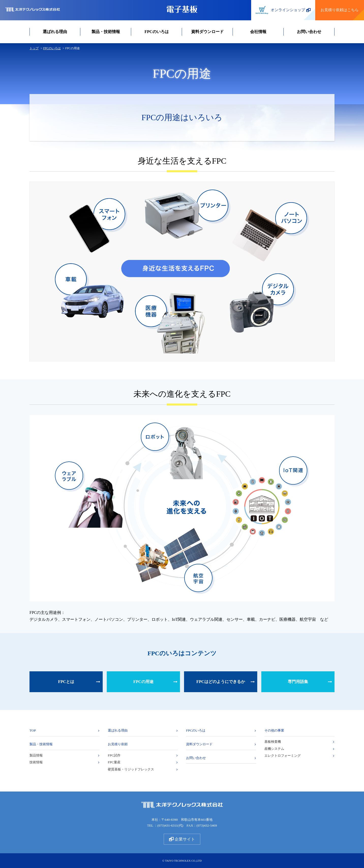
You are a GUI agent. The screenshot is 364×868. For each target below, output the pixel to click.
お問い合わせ (309, 32)
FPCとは (66, 682)
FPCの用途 (143, 682)
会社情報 (258, 32)
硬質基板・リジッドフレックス (131, 769)
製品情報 (36, 755)
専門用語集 (298, 682)
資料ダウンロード (207, 32)
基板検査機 (273, 742)
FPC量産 (114, 762)
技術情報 (36, 762)
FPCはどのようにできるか (221, 682)
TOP (33, 730)
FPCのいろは (156, 32)
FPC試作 (114, 755)
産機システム (274, 749)
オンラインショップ (283, 10)
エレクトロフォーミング (283, 756)
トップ (34, 48)
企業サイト (182, 839)
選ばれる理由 (55, 32)
